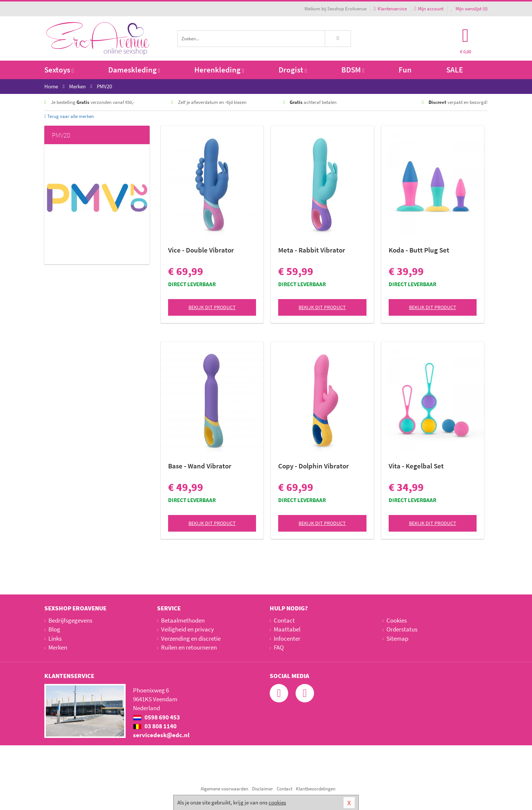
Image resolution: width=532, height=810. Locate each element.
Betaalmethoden (183, 620)
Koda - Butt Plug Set (419, 250)
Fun (405, 70)
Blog (54, 629)
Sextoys (59, 70)
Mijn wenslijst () (469, 9)
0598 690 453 (156, 717)
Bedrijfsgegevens (70, 620)
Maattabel (287, 629)
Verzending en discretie (191, 638)
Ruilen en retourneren (189, 647)
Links (55, 638)
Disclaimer (262, 789)
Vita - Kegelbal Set (416, 466)
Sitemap (397, 638)
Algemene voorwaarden (224, 789)
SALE (455, 70)
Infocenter (287, 638)
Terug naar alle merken (69, 116)
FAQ (279, 647)
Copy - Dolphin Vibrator (313, 466)
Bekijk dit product (212, 307)
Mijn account (429, 9)
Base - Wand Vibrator (200, 466)
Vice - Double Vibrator (201, 250)
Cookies (397, 620)
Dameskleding (134, 70)
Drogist (293, 70)
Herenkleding (219, 70)
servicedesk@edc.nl (161, 735)
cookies (277, 802)
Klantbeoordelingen (316, 789)
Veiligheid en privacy (187, 629)
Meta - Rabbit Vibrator (312, 250)
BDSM (353, 70)
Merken (58, 647)
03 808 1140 (155, 726)
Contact (284, 620)
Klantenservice (390, 9)
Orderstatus (402, 629)
